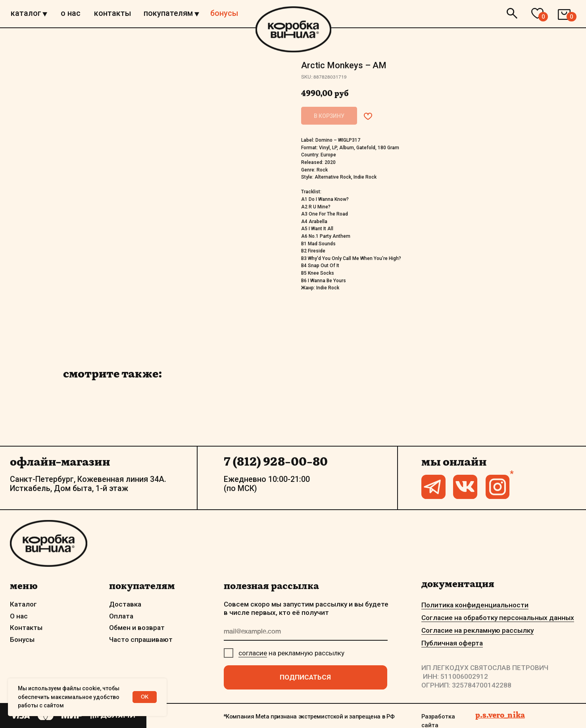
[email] (306, 632)
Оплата (121, 616)
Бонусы (22, 639)
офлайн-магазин (60, 461)
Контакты (26, 628)
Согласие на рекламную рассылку (477, 630)
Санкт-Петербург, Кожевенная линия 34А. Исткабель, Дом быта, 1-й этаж (88, 484)
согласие (253, 653)
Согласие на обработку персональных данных (498, 618)
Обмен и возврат (137, 628)
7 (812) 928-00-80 (276, 461)
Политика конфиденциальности (475, 605)
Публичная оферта (452, 643)
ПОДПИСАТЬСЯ (305, 677)
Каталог (23, 604)
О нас (19, 616)
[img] (293, 29)
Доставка (125, 604)
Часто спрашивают (141, 639)
